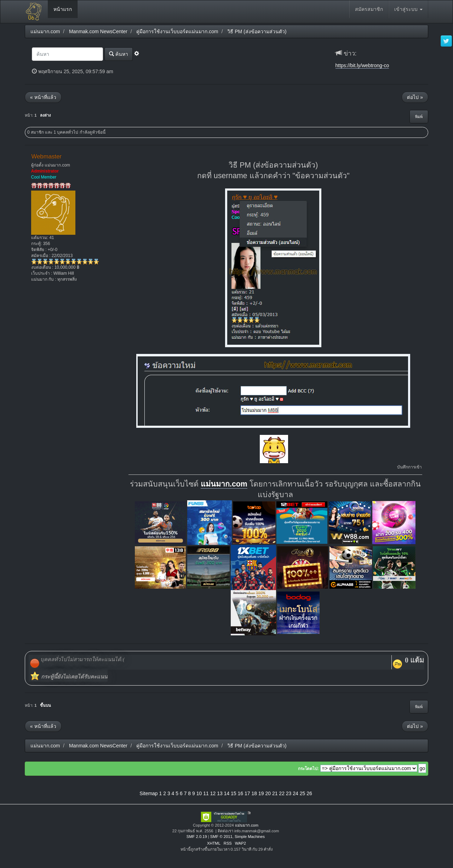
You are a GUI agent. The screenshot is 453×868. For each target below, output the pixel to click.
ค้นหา (119, 54)
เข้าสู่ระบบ (408, 9)
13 (220, 793)
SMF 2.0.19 (197, 837)
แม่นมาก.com (224, 484)
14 (227, 793)
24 (296, 793)
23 (289, 793)
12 (213, 793)
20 (268, 793)
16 (241, 793)
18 (254, 793)
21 (275, 793)
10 (199, 793)
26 (309, 793)
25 (303, 793)
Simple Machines (250, 837)
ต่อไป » (415, 97)
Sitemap (148, 793)
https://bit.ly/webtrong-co (362, 65)
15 (234, 793)
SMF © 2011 (221, 837)
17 (247, 793)
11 (206, 793)
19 (261, 793)
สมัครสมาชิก (369, 9)
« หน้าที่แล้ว (43, 97)
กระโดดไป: (308, 769)
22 (282, 793)
